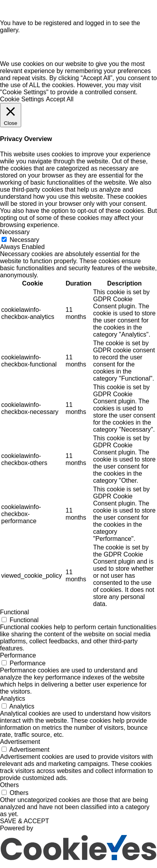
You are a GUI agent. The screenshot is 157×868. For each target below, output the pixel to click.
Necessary (24, 243)
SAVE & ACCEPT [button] (25, 824)
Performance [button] (18, 658)
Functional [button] (15, 615)
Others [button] (9, 788)
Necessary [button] (15, 235)
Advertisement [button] (20, 745)
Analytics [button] (13, 702)
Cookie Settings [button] (22, 102)
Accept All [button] (60, 102)
